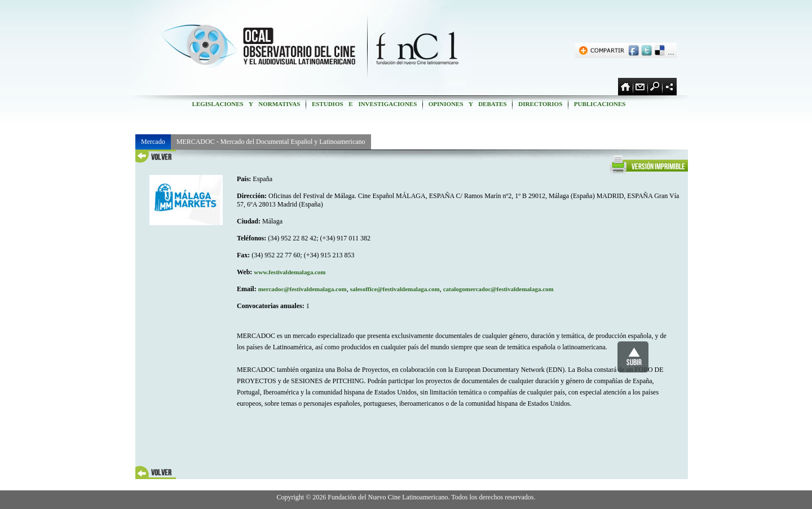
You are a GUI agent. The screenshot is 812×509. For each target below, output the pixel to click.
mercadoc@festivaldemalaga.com (303, 289)
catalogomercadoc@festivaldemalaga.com (498, 289)
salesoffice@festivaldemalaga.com (395, 289)
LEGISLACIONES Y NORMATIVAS (246, 104)
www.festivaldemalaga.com (290, 272)
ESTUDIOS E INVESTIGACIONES (364, 104)
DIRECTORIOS (540, 104)
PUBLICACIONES (600, 104)
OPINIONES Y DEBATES (467, 104)
